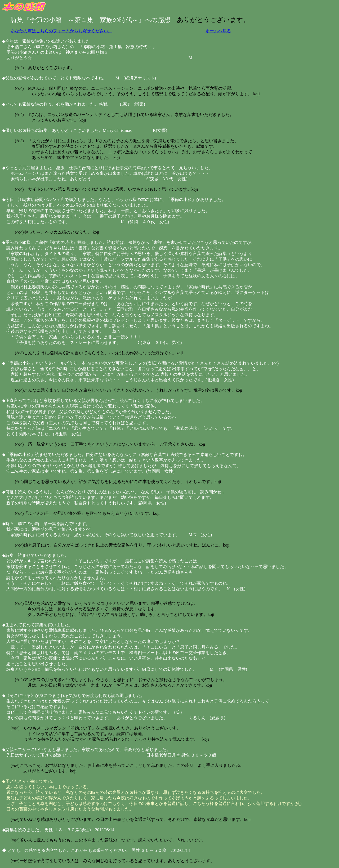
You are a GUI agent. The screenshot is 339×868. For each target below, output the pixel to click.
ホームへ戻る (218, 31)
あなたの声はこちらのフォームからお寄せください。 (61, 31)
